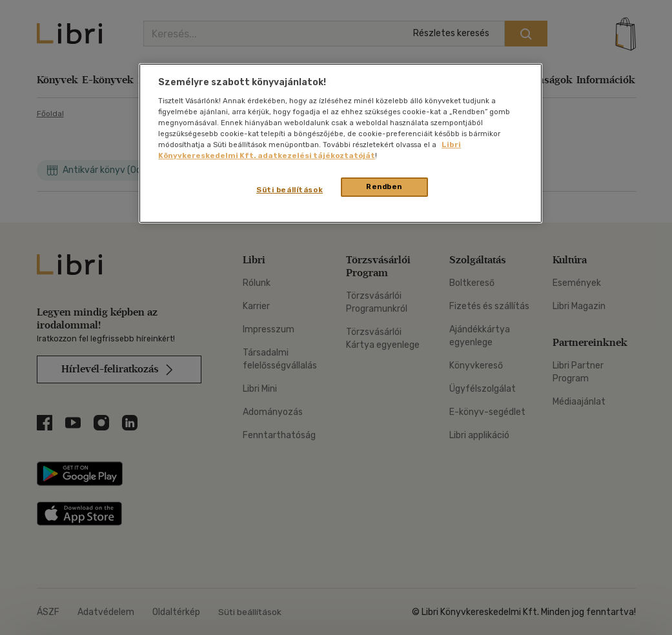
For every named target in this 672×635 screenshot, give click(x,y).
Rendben (384, 186)
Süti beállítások (290, 190)
